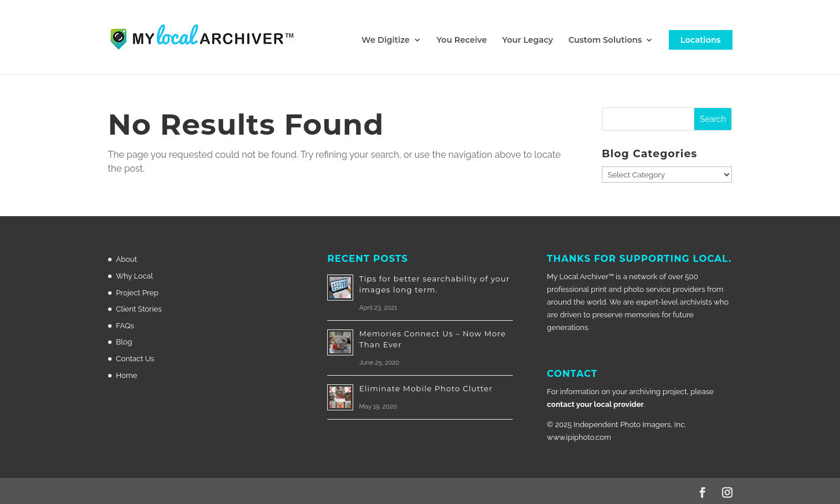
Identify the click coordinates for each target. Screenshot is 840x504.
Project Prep (138, 293)
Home (127, 375)
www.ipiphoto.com (579, 437)
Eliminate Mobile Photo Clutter (426, 388)
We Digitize (385, 40)
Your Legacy (528, 40)
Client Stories (139, 309)
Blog (124, 342)
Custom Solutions (605, 40)
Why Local (135, 276)
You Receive (462, 40)
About (127, 259)
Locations (701, 40)
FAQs (125, 326)
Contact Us (135, 359)
